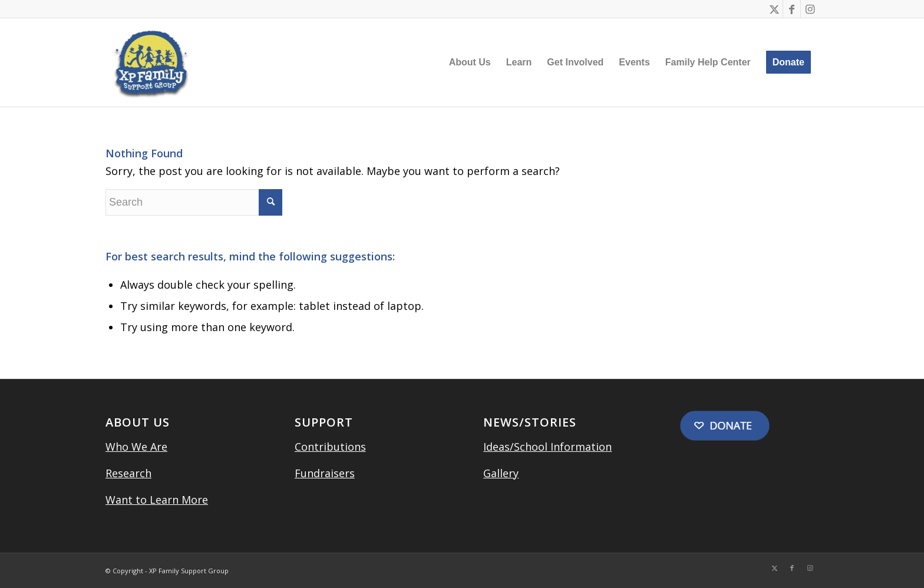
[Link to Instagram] (810, 9)
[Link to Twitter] (774, 9)
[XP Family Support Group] (150, 62)
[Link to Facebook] (792, 9)
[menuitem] (470, 62)
